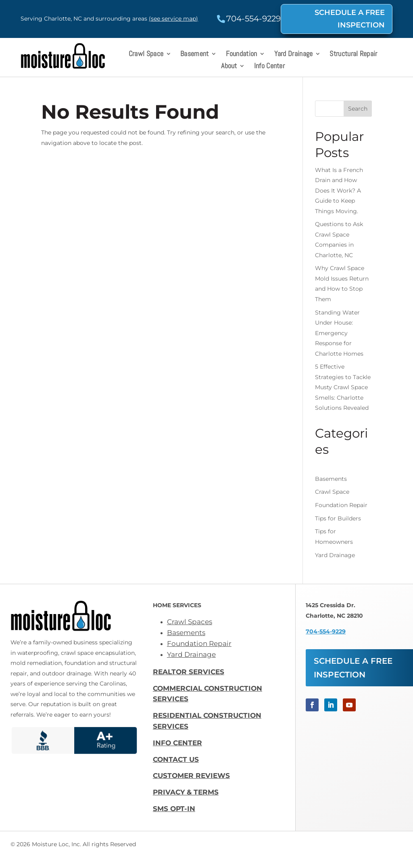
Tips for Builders (338, 518)
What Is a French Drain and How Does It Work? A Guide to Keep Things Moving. (339, 191)
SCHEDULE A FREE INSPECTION (350, 19)
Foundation (242, 55)
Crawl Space (146, 55)
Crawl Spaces (190, 622)
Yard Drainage (294, 55)
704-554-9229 (326, 631)
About (229, 67)
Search (358, 109)
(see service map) (173, 19)
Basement (194, 55)
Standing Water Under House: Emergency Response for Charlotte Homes (339, 333)
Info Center (269, 67)
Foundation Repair (341, 505)
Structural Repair (353, 55)
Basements (331, 479)
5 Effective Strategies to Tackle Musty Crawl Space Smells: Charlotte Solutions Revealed (343, 387)
